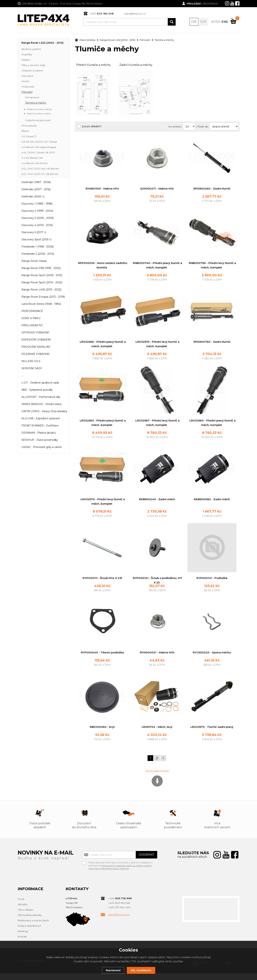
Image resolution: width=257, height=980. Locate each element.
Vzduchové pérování (38, 121)
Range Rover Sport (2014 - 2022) (42, 283)
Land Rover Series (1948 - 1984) (41, 304)
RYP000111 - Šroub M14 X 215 (102, 580)
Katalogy (23, 938)
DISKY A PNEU (31, 319)
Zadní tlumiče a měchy (136, 65)
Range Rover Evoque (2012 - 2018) (43, 297)
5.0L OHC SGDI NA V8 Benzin (40, 169)
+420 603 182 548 (119, 910)
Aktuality (23, 911)
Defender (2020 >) (33, 197)
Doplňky (27, 55)
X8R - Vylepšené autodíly (37, 390)
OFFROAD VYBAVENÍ (35, 333)
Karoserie (27, 76)
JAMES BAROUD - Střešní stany (42, 404)
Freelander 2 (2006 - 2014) (38, 254)
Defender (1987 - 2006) (36, 183)
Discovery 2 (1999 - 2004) (37, 211)
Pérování (27, 92)
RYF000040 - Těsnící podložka (102, 659)
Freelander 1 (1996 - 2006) (37, 247)
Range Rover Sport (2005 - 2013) (42, 276)
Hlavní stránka (85, 40)
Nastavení (113, 970)
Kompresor (32, 98)
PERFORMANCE (32, 311)
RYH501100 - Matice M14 (102, 189)
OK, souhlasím (141, 970)
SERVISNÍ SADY (32, 369)
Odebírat (146, 861)
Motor (25, 82)
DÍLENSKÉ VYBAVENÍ (36, 354)
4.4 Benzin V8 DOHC (35, 164)
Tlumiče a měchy (36, 103)
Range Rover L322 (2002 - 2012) (42, 43)
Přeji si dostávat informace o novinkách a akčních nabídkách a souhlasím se (120, 870)
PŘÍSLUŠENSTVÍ (32, 326)
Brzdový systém (31, 49)
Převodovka (29, 126)
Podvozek (28, 87)
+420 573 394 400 (119, 914)
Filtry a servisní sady (33, 66)
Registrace (211, 4)
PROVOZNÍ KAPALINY (36, 347)
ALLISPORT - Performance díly (41, 397)
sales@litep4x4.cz (135, 14)
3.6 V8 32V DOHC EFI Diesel (39, 142)
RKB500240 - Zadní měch (157, 501)
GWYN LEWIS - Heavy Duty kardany (44, 412)
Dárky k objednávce (29, 933)
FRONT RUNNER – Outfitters (40, 426)
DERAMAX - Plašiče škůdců (39, 433)
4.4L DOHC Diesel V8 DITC (38, 153)
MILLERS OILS (31, 362)
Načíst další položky (157, 777)
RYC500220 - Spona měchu (212, 659)
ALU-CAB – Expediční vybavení (41, 419)
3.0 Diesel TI (29, 137)
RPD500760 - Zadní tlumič (212, 343)
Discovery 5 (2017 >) (34, 233)
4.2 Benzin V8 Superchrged (39, 147)
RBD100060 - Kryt (102, 734)
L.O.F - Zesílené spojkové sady (40, 383)
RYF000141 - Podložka (212, 580)
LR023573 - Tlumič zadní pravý (212, 734)
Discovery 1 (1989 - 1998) (37, 204)
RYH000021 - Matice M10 (157, 659)
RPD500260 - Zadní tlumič (212, 189)
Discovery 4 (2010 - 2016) (37, 225)
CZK (194, 22)
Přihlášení (194, 4)
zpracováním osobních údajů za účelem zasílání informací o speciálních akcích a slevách (120, 874)
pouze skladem (92, 127)
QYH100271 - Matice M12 (157, 189)
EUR (203, 22)
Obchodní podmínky (30, 922)
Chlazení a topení (32, 71)
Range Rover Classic (34, 261)
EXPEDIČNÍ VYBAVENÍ (36, 340)
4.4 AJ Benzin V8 (32, 158)
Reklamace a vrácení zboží (33, 927)
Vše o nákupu (25, 917)
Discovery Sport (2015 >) (36, 240)
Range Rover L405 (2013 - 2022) (41, 290)
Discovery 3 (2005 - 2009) (37, 218)
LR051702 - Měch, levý (157, 734)
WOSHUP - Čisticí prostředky (40, 440)
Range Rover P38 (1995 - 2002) (41, 268)
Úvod (21, 906)
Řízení (25, 131)
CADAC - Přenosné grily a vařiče (42, 447)
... (22, 376)
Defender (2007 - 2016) (36, 190)
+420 (101, 14)
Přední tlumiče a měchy (93, 65)
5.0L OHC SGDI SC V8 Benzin (40, 174)
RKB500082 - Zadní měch (212, 501)
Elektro (26, 60)
